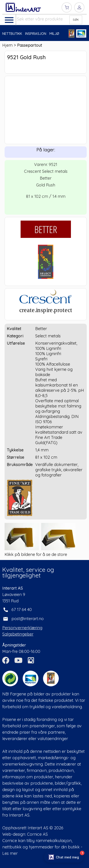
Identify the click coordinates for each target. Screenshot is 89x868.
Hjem (7, 45)
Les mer (10, 853)
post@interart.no (28, 619)
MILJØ (54, 34)
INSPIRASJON (36, 34)
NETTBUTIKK (12, 34)
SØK (76, 20)
